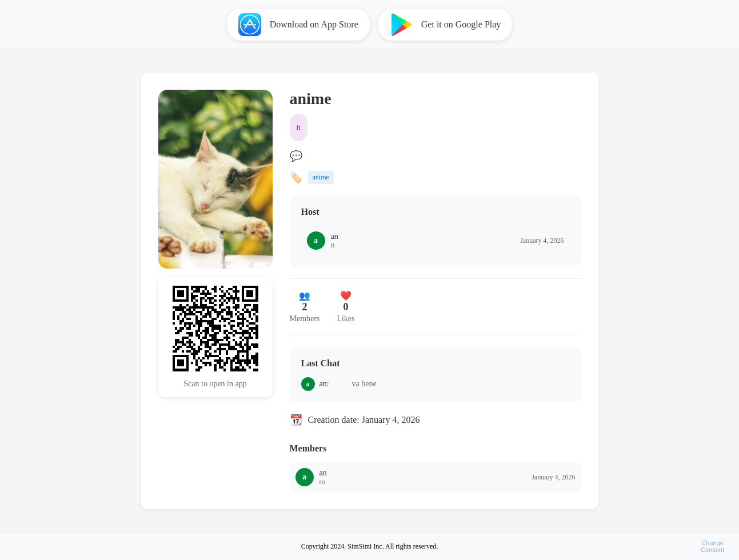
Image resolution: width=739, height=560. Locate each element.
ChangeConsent (712, 546)
